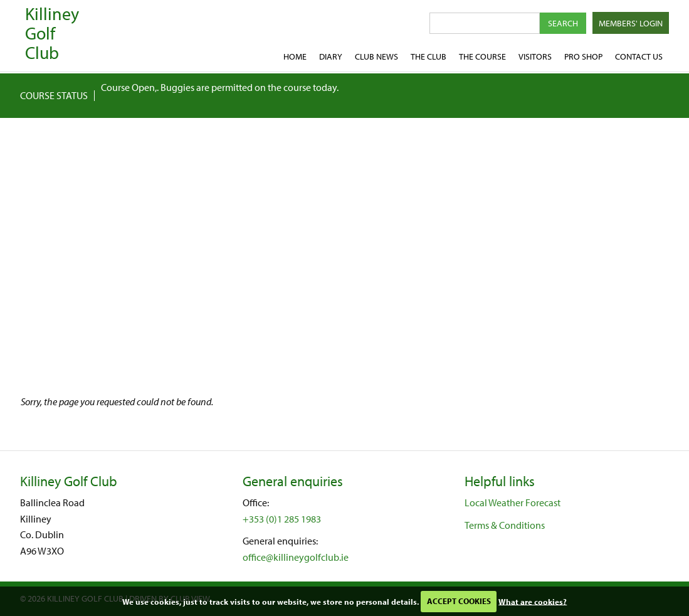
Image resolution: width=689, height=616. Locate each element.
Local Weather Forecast (513, 502)
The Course (482, 56)
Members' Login (631, 23)
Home (295, 56)
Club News (376, 56)
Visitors (535, 56)
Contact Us (639, 56)
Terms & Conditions (505, 525)
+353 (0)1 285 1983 (282, 519)
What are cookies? (533, 601)
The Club (429, 56)
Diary (331, 56)
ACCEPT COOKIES (459, 601)
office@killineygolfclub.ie (296, 557)
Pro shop (583, 56)
